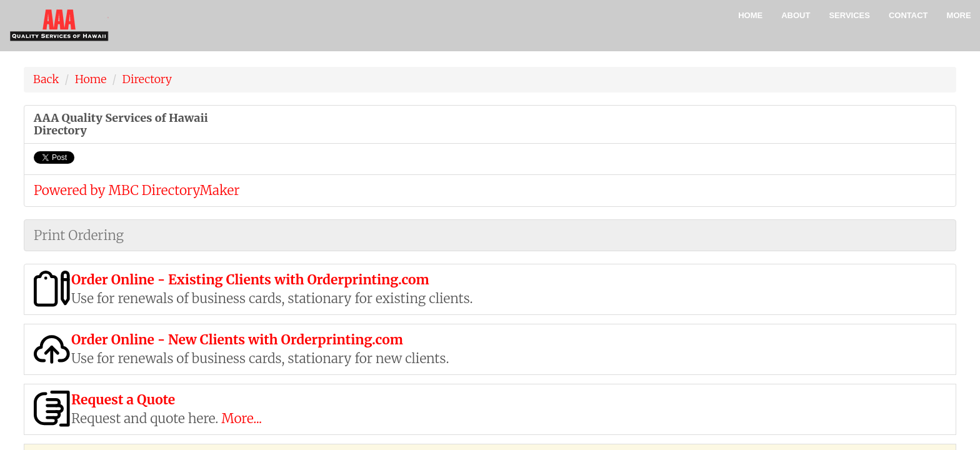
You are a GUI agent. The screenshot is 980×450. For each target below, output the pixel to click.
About (796, 15)
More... (242, 418)
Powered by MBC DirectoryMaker (137, 190)
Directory (147, 79)
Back (46, 79)
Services (849, 15)
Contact (908, 15)
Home (750, 15)
